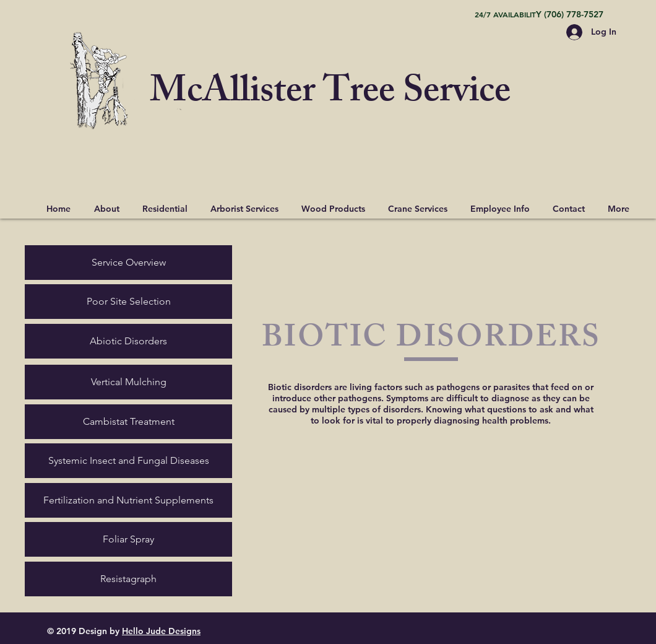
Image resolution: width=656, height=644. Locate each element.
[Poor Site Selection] (128, 302)
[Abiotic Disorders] (128, 341)
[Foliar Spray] (128, 539)
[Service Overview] (128, 263)
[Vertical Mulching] (128, 382)
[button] (165, 203)
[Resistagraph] (128, 579)
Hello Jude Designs (161, 631)
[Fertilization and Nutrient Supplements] (128, 500)
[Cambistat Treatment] (128, 422)
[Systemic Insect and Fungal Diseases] (128, 461)
